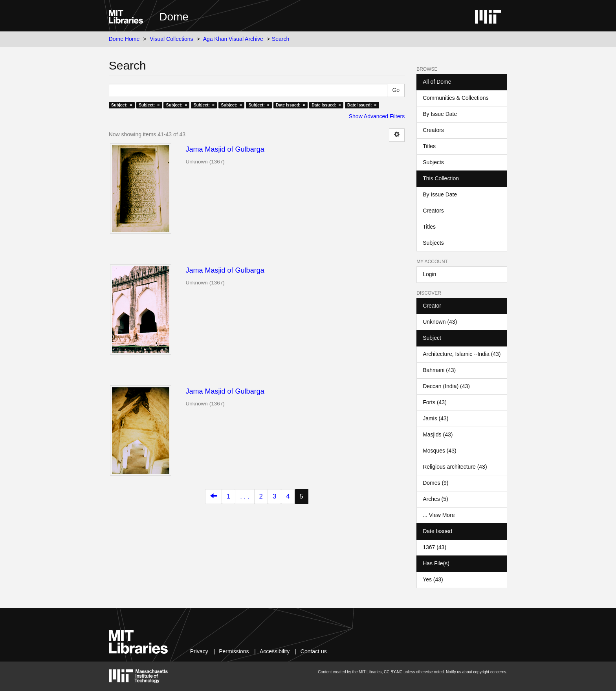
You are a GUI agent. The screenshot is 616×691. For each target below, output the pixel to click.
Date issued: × (290, 105)
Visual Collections (171, 39)
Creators (433, 130)
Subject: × (122, 105)
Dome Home (124, 39)
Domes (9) (435, 483)
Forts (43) (435, 402)
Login (429, 274)
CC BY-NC (393, 672)
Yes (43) (433, 579)
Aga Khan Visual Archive (233, 39)
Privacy (199, 651)
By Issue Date (440, 114)
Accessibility (275, 651)
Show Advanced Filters (377, 116)
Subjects (433, 162)
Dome (174, 17)
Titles (429, 146)
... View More (439, 515)
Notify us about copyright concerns (476, 672)
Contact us (314, 651)
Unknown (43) (440, 322)
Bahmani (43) (439, 370)
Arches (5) (435, 499)
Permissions (234, 651)
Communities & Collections (456, 98)
